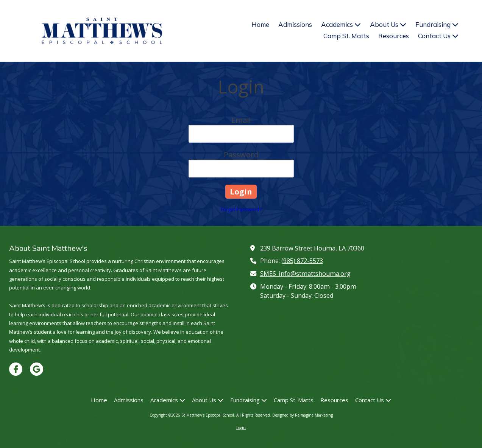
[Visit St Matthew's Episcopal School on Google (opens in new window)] (37, 369)
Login (241, 428)
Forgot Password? (241, 209)
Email (241, 120)
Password (241, 155)
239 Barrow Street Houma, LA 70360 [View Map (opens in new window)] (312, 248)
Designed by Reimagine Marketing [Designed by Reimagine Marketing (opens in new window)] (303, 415)
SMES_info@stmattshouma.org (305, 274)
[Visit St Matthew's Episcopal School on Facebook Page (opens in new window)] (16, 369)
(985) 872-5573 (302, 261)
